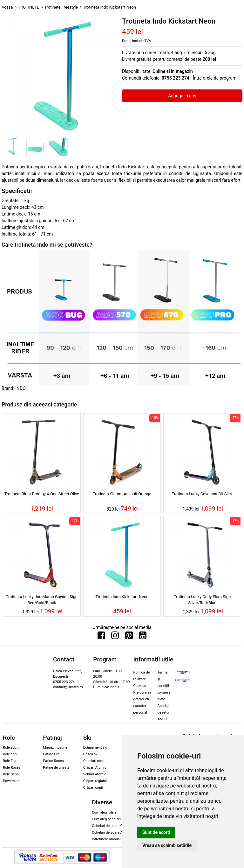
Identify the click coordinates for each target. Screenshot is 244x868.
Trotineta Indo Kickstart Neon (122, 597)
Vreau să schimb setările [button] (167, 845)
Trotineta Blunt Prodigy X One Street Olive (42, 494)
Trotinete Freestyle (61, 7)
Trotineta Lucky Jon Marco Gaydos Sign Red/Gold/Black (42, 600)
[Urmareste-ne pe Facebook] (101, 637)
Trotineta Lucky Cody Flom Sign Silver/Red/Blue (202, 600)
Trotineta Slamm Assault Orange (122, 494)
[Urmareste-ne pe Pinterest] (129, 637)
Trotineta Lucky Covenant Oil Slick (202, 494)
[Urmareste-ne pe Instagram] (115, 637)
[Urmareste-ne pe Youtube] (143, 637)
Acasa (7, 7)
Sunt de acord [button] (156, 832)
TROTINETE (29, 7)
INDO (20, 388)
